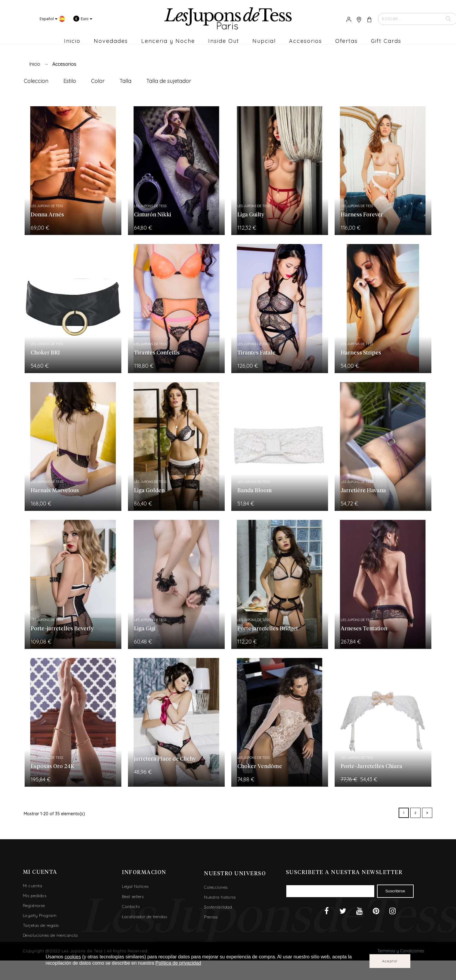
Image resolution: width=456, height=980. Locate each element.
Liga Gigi (145, 629)
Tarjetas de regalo (41, 925)
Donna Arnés (47, 215)
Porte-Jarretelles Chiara (371, 767)
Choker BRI (45, 353)
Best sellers (133, 897)
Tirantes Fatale (256, 353)
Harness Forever (362, 215)
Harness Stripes (361, 353)
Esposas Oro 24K (52, 767)
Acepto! (390, 961)
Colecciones (216, 887)
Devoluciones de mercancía (50, 935)
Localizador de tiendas (144, 917)
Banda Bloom (255, 491)
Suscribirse (395, 891)
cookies (73, 957)
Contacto (131, 906)
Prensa (211, 917)
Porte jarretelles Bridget (268, 629)
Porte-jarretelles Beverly (62, 629)
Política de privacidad (178, 963)
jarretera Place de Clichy (165, 759)
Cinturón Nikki (153, 215)
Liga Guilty (251, 215)
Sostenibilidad (218, 907)
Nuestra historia (220, 897)
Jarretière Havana (363, 491)
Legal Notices (135, 886)
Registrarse (34, 906)
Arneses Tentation (364, 629)
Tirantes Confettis (157, 353)
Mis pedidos (35, 896)
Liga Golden (149, 491)
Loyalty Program (40, 915)
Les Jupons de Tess (47, 206)
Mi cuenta (33, 886)
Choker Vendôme (260, 767)
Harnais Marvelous (55, 491)
